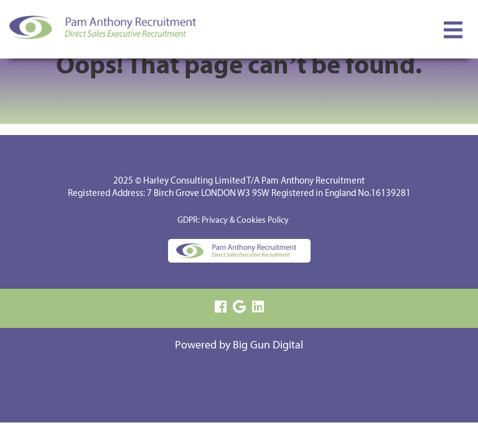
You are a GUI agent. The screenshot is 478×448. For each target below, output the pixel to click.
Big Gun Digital (268, 346)
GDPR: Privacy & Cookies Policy (233, 221)
